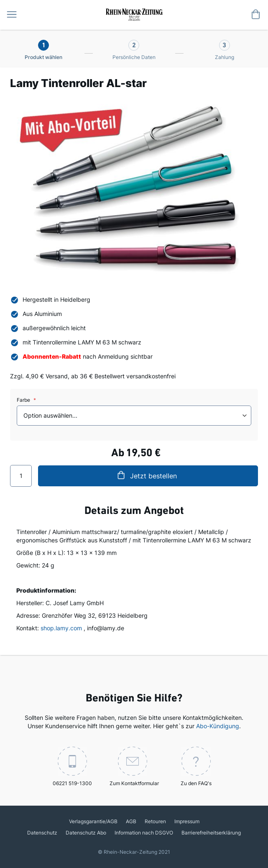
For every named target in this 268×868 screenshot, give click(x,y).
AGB (131, 821)
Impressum (187, 821)
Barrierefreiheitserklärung (211, 833)
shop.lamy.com (61, 628)
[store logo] (134, 14)
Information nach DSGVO (144, 833)
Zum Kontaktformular (134, 767)
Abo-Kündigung (218, 726)
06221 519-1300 (72, 767)
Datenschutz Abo (86, 833)
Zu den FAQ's (196, 767)
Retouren (155, 821)
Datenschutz (42, 833)
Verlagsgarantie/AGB (93, 821)
